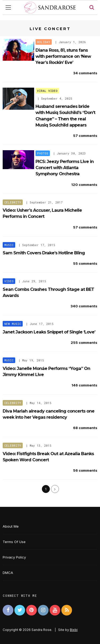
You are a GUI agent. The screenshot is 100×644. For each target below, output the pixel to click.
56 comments (85, 470)
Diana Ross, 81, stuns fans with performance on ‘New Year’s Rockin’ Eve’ (63, 56)
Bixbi (74, 630)
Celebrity (13, 202)
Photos (43, 153)
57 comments (85, 136)
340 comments (84, 306)
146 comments (84, 385)
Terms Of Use (14, 542)
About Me (11, 526)
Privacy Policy (14, 557)
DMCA (8, 573)
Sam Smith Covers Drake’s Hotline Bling (44, 253)
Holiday (44, 42)
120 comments (84, 185)
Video (9, 281)
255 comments (84, 343)
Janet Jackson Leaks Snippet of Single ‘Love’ (49, 332)
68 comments (85, 428)
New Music (13, 324)
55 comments (85, 263)
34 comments (85, 73)
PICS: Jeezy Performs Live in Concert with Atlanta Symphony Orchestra (65, 168)
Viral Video (47, 91)
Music (9, 245)
